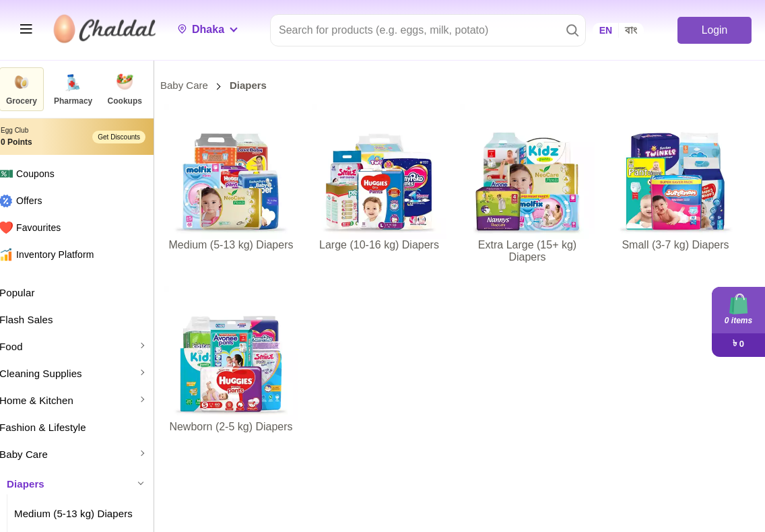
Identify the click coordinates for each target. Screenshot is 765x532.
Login (714, 30)
